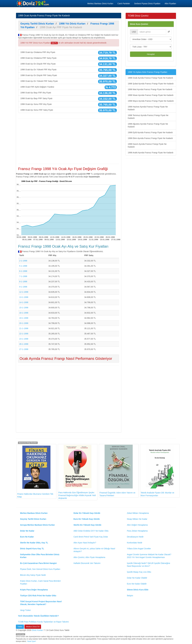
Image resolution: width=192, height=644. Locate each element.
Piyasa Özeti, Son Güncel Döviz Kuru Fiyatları (40, 569)
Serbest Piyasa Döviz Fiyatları (147, 4)
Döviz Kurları (37, 630)
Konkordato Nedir (135, 543)
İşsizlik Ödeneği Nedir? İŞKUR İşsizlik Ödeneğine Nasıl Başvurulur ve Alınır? (148, 565)
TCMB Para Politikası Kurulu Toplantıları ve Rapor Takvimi (43, 622)
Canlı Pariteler (124, 4)
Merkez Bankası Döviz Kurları (100, 4)
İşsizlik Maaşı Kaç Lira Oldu (139, 572)
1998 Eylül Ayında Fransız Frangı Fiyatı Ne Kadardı (150, 132)
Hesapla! (151, 54)
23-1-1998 (24, 339)
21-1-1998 (24, 328)
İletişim (130, 596)
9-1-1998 (23, 287)
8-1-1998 (23, 282)
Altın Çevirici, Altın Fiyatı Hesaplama (89, 557)
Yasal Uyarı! (31, 641)
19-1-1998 (24, 318)
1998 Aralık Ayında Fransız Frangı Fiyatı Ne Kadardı (151, 153)
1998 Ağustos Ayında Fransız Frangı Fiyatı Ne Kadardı (148, 125)
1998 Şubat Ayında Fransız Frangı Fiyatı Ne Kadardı (151, 84)
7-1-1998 (23, 276)
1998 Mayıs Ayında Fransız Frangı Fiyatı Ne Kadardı (151, 101)
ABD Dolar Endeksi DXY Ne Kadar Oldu (91, 531)
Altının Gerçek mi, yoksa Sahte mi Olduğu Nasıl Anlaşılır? (94, 550)
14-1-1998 (24, 302)
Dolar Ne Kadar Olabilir (137, 578)
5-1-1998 (23, 266)
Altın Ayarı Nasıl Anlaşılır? (85, 543)
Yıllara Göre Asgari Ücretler (139, 549)
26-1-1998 (24, 344)
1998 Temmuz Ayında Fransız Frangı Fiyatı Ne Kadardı (148, 117)
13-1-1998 (24, 297)
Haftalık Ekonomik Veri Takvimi (87, 563)
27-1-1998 (24, 349)
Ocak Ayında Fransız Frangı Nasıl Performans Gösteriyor (66, 359)
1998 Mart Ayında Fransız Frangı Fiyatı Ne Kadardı (150, 89)
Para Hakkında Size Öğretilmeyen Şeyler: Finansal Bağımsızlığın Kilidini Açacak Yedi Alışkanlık (77, 472)
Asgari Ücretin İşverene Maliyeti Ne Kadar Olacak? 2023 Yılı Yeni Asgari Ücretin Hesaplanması (149, 556)
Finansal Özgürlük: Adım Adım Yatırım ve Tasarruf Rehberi (117, 471)
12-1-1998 (24, 292)
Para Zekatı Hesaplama (137, 531)
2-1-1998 (23, 261)
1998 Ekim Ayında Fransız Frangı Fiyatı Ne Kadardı (150, 138)
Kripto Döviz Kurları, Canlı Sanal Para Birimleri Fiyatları (40, 582)
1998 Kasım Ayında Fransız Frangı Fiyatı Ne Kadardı (147, 145)
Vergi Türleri (25, 610)
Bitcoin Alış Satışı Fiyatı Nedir (33, 575)
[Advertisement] (69, 141)
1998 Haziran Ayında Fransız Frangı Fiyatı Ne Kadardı (148, 108)
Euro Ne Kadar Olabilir (137, 584)
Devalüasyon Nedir (135, 537)
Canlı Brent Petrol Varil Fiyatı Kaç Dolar (91, 537)
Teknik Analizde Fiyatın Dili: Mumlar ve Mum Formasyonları (157, 471)
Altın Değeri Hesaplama (137, 525)
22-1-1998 (24, 334)
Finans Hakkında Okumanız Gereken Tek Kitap (35, 471)
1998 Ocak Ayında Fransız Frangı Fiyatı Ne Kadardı (150, 78)
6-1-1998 (23, 271)
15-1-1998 (24, 308)
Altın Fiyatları (170, 4)
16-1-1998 (24, 313)
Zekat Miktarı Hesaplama (138, 513)
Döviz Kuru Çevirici (139, 24)
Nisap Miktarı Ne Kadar (137, 519)
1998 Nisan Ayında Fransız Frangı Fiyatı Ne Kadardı (151, 95)
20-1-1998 (24, 323)
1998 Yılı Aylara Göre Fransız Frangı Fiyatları (148, 72)
